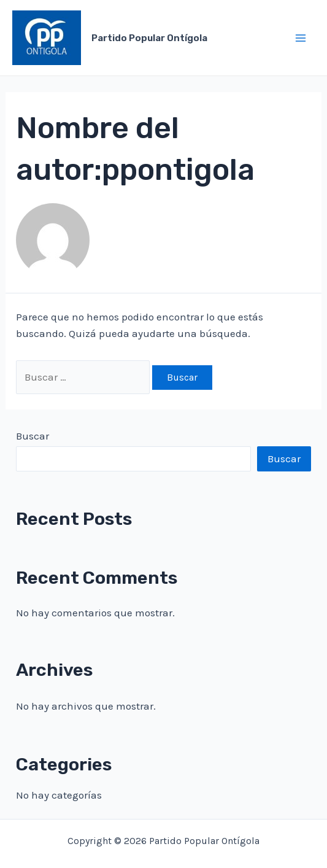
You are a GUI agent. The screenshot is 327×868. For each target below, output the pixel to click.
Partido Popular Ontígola (149, 38)
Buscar (33, 436)
